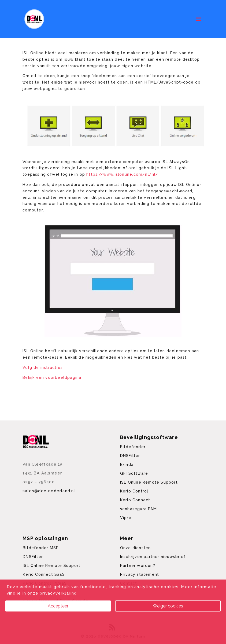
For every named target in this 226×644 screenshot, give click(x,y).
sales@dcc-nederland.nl (49, 491)
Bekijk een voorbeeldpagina (52, 377)
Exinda (127, 465)
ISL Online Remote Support (149, 482)
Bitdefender (133, 447)
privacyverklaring (58, 593)
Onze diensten (136, 548)
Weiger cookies (168, 606)
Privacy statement (140, 574)
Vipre (126, 518)
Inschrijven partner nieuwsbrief (153, 557)
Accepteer (58, 606)
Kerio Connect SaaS (44, 574)
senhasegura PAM (138, 509)
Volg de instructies (43, 368)
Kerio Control (134, 491)
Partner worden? (138, 566)
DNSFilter (130, 456)
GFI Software (134, 473)
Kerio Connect (135, 500)
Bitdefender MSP (41, 548)
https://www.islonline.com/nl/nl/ (122, 174)
